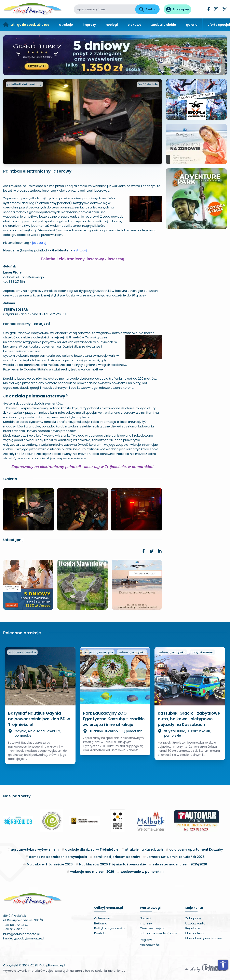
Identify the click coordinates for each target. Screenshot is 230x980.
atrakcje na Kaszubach (144, 850)
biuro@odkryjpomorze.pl (21, 934)
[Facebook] (209, 9)
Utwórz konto (195, 923)
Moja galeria (194, 933)
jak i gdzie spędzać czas (29, 25)
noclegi (112, 25)
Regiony (146, 940)
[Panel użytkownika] (177, 9)
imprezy (89, 25)
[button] (8, 821)
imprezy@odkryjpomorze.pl (24, 938)
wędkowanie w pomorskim (142, 872)
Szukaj (147, 9)
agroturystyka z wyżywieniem (35, 850)
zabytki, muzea (202, 652)
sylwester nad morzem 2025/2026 (180, 864)
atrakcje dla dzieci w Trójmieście (92, 850)
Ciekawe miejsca (153, 928)
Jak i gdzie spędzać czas (159, 933)
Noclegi (145, 918)
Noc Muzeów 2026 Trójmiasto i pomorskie (113, 864)
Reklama (101, 923)
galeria (192, 25)
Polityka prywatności (110, 928)
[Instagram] (216, 9)
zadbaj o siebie (164, 25)
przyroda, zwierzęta (98, 652)
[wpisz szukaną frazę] (104, 9)
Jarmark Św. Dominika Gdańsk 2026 (176, 857)
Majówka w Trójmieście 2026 (50, 864)
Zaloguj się (193, 918)
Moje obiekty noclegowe (204, 938)
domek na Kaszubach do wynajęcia (58, 857)
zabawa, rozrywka (22, 652)
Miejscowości (150, 945)
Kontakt (100, 933)
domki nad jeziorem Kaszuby (117, 857)
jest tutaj (39, 243)
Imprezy (146, 923)
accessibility (223, 964)
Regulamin (193, 928)
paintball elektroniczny (24, 84)
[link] (144, 551)
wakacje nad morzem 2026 (92, 872)
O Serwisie (102, 918)
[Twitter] (225, 9)
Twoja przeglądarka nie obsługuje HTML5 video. (196, 248)
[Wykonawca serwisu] (206, 968)
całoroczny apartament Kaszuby (196, 850)
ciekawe (134, 25)
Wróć (148, 84)
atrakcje (66, 25)
